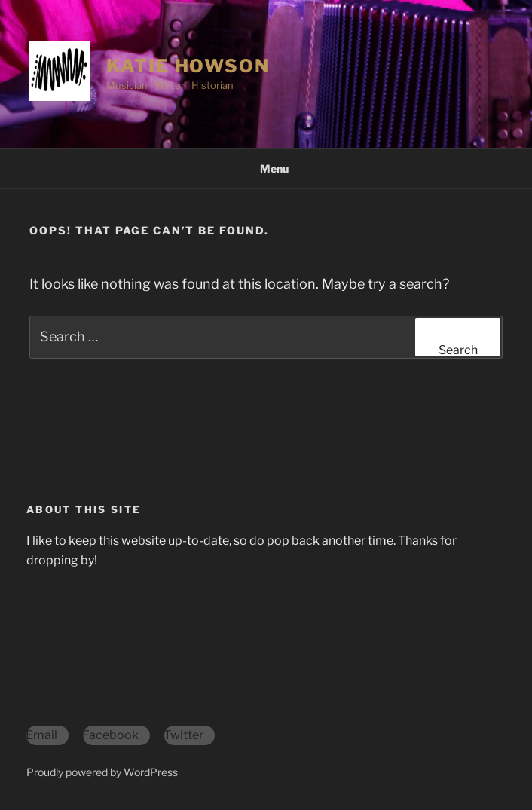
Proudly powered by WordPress (102, 772)
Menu (266, 168)
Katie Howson (188, 66)
